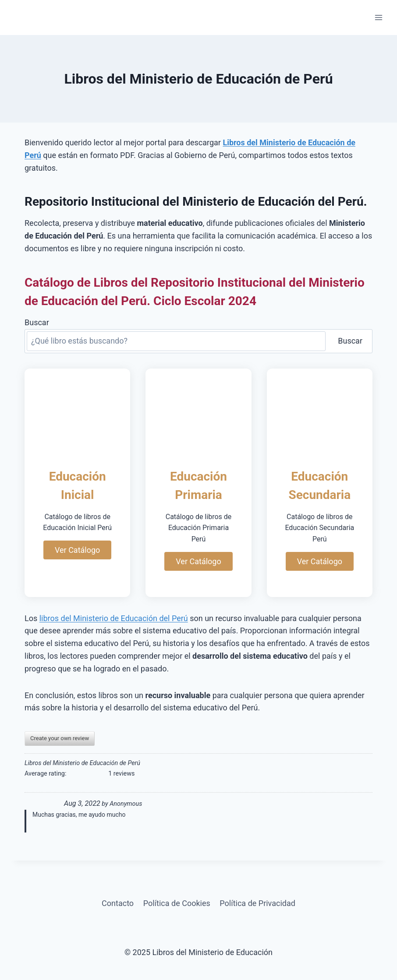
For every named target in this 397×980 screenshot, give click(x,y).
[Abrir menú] (378, 17)
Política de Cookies (177, 903)
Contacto (118, 903)
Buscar (37, 322)
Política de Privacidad (257, 903)
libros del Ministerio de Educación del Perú (114, 618)
